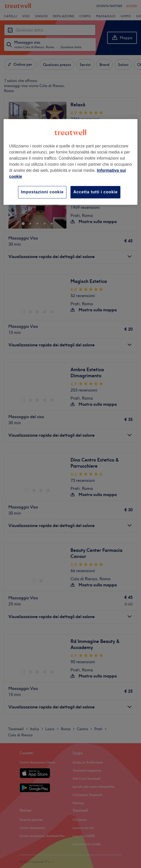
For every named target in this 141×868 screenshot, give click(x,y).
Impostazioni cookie (42, 192)
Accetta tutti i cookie (95, 192)
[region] (70, 162)
